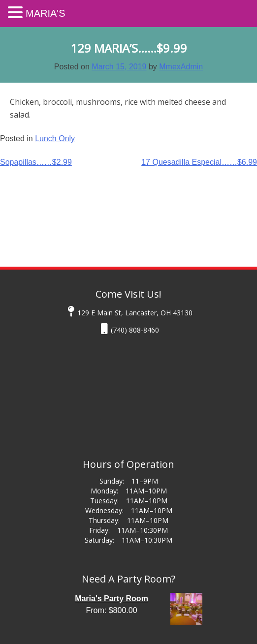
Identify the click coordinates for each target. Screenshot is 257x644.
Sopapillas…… (36, 162)
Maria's (46, 13)
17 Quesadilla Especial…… (199, 162)
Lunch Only (55, 138)
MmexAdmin (181, 67)
